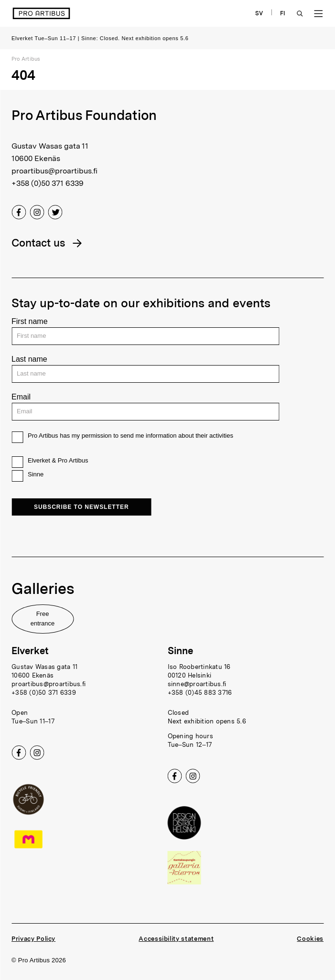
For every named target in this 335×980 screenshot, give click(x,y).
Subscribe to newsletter (81, 507)
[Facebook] (19, 214)
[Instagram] (37, 214)
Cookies (310, 939)
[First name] (145, 336)
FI (283, 13)
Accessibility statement (176, 939)
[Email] (145, 412)
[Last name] (145, 374)
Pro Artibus (26, 59)
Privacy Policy (33, 939)
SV (259, 13)
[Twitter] (55, 214)
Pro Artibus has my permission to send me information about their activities (130, 436)
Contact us (38, 243)
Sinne (36, 474)
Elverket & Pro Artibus (58, 460)
